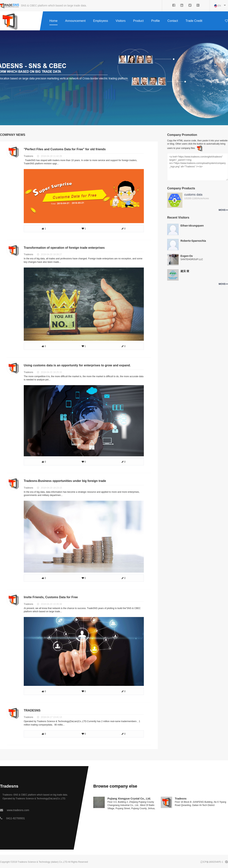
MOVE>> (223, 210)
